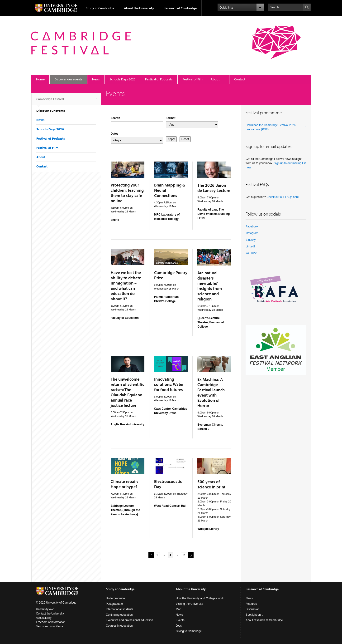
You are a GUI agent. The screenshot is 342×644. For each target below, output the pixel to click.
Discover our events (68, 79)
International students (120, 609)
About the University (139, 8)
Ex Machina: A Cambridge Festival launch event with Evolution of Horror (211, 392)
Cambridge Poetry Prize (171, 275)
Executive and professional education (130, 620)
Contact (240, 79)
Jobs (179, 626)
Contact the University (50, 614)
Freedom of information (51, 622)
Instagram (252, 233)
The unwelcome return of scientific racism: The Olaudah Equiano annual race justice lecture (127, 392)
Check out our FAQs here (283, 197)
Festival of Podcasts (159, 79)
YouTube (251, 253)
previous (150, 555)
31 (184, 555)
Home (40, 79)
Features (251, 604)
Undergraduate (115, 598)
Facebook (252, 226)
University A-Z (45, 609)
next (190, 555)
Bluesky (251, 240)
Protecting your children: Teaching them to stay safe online (127, 193)
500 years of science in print (211, 484)
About (215, 79)
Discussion (252, 609)
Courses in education (119, 626)
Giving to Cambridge (189, 631)
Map (178, 609)
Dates (115, 134)
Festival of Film (193, 79)
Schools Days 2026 (122, 79)
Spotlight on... (254, 615)
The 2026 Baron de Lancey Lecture (214, 188)
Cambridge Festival (50, 101)
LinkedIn (251, 246)
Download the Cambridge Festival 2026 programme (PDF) (271, 127)
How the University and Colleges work (200, 598)
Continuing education (119, 615)
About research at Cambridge (264, 620)
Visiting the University (189, 604)
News (96, 79)
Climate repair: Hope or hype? (124, 484)
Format (171, 118)
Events (180, 620)
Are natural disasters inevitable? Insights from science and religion (210, 286)
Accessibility (44, 618)
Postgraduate (114, 604)
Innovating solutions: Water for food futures (169, 384)
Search (115, 118)
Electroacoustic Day (168, 484)
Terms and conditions (50, 626)
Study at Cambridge (100, 8)
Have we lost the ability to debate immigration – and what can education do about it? (126, 286)
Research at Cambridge (180, 8)
